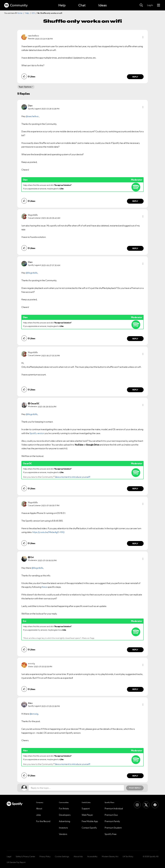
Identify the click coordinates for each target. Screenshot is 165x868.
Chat (82, 5)
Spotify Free (111, 834)
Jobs (38, 815)
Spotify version (37, 433)
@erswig (34, 714)
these (44, 587)
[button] (143, 37)
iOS (33, 13)
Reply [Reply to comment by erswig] (135, 689)
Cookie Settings (62, 856)
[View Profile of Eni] (32, 557)
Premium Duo (111, 815)
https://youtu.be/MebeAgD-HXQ (48, 532)
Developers (65, 815)
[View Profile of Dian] (30, 106)
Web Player (87, 815)
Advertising (65, 821)
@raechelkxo (32, 116)
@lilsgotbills (32, 273)
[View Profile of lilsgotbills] (33, 215)
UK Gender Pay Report (16, 862)
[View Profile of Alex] (30, 703)
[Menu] (159, 5)
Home (20, 13)
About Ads (78, 856)
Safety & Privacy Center (25, 856)
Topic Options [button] (25, 87)
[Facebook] (155, 805)
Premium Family (112, 821)
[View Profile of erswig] (31, 663)
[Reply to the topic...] (76, 788)
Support (86, 808)
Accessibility (92, 856)
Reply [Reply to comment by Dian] (135, 201)
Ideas (102, 5)
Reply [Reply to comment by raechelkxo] (135, 77)
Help (62, 5)
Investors (63, 828)
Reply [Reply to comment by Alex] (135, 776)
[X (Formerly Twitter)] (146, 805)
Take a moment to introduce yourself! (72, 477)
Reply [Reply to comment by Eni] (135, 650)
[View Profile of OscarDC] (35, 403)
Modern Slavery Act (110, 856)
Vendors (63, 834)
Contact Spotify (89, 828)
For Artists (64, 808)
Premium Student (113, 828)
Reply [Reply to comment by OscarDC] (135, 489)
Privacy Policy (45, 856)
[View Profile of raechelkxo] (33, 36)
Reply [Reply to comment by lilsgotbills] (135, 248)
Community (16, 5)
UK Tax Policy (128, 856)
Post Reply (135, 788)
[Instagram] (137, 805)
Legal (9, 856)
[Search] (141, 5)
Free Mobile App (90, 821)
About (39, 808)
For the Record (43, 821)
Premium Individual (114, 808)
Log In (150, 5)
